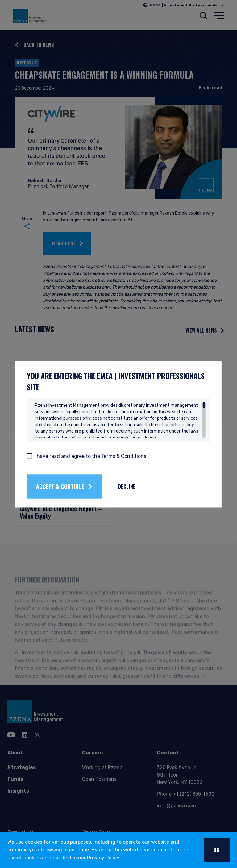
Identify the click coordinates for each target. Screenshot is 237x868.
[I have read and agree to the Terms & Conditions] (41, 456)
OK (217, 850)
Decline (139, 486)
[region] (120, 420)
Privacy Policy (103, 858)
